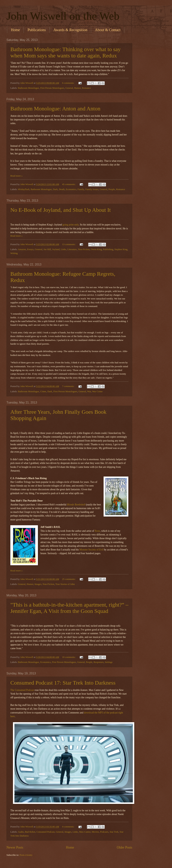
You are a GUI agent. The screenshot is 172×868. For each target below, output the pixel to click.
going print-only (71, 225)
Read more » (16, 176)
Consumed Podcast (45, 832)
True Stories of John (65, 584)
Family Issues (92, 189)
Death (62, 189)
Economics (71, 189)
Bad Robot (30, 832)
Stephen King (121, 249)
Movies (95, 832)
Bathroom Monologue (28, 88)
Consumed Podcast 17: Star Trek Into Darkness (63, 683)
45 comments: (69, 184)
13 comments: (69, 244)
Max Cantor (85, 832)
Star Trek (114, 832)
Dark (55, 189)
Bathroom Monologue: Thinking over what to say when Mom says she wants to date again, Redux (65, 52)
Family (81, 189)
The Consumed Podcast (22, 690)
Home (15, 30)
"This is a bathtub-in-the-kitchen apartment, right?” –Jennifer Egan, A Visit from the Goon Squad (69, 608)
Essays (30, 249)
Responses (99, 662)
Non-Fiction (84, 249)
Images (38, 584)
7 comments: (69, 386)
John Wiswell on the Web (63, 16)
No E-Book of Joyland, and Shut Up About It (60, 210)
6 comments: (69, 83)
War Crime (97, 391)
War (89, 391)
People (112, 189)
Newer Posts (15, 847)
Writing (14, 253)
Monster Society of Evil (91, 550)
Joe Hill (47, 249)
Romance (86, 88)
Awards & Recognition (70, 30)
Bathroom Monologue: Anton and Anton (55, 108)
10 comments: (69, 657)
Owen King (96, 249)
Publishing (108, 249)
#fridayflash (24, 189)
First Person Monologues (52, 88)
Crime (43, 391)
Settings (109, 662)
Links (64, 249)
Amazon (22, 249)
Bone (97, 531)
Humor (77, 88)
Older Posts (124, 847)
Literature (72, 249)
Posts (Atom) (26, 855)
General (69, 88)
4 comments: (69, 827)
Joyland (56, 249)
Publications (37, 30)
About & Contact (108, 30)
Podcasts (104, 832)
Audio (21, 832)
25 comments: (69, 579)
